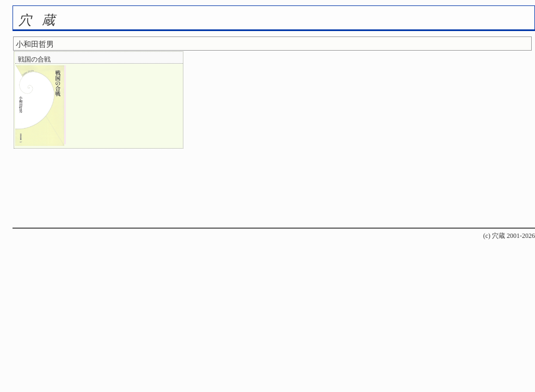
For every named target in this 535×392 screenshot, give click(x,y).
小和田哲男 (35, 44)
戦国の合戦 (34, 59)
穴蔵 (42, 20)
